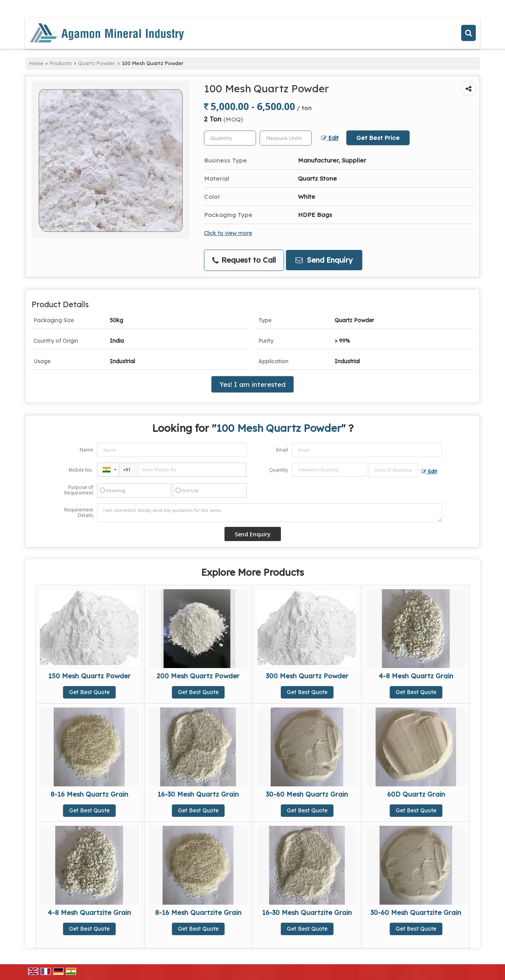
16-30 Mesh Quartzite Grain (307, 912)
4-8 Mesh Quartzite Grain (89, 912)
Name (86, 450)
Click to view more (228, 233)
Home (36, 63)
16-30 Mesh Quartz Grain (198, 794)
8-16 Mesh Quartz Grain (89, 794)
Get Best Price (378, 138)
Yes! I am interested (252, 384)
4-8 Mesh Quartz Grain (416, 676)
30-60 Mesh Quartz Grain (307, 794)
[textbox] (286, 138)
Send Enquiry (324, 260)
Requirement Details (79, 513)
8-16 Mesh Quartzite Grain (198, 912)
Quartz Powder (97, 63)
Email (282, 450)
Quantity (279, 470)
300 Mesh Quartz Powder (307, 676)
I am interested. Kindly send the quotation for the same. (269, 513)
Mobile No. (81, 470)
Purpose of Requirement (79, 490)
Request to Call (244, 260)
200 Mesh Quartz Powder (198, 676)
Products (61, 63)
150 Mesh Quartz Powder (89, 676)
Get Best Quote (89, 692)
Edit (330, 138)
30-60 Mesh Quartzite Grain (416, 912)
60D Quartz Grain (416, 794)
